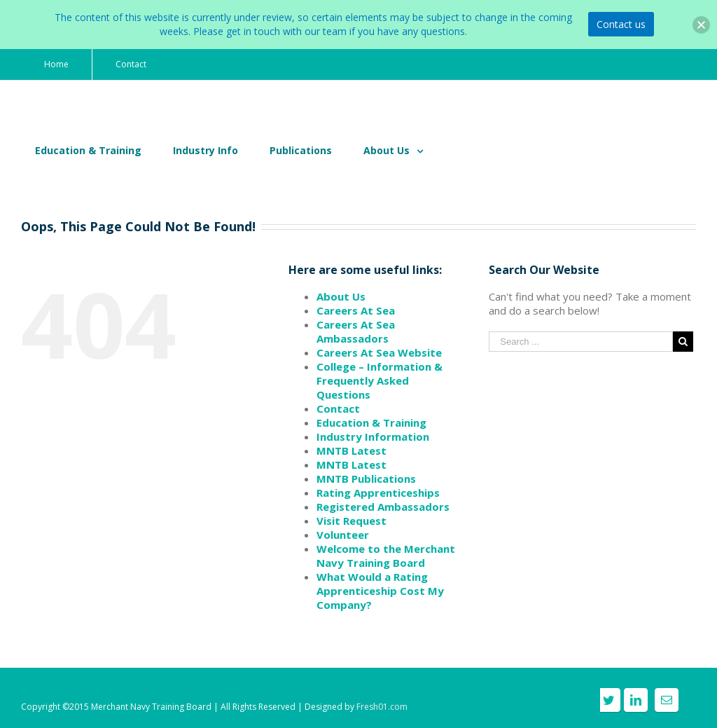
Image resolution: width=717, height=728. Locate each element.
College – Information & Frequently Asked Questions (380, 380)
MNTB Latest (351, 451)
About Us (341, 296)
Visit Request (351, 521)
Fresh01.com (382, 707)
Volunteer (343, 535)
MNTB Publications (366, 479)
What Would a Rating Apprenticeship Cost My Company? (380, 591)
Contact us (621, 24)
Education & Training (371, 423)
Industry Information (373, 437)
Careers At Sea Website (379, 352)
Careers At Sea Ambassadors (356, 331)
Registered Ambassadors (383, 507)
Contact (338, 408)
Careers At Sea (356, 310)
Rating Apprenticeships (378, 493)
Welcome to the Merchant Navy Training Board (386, 556)
